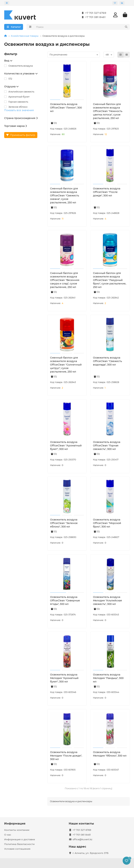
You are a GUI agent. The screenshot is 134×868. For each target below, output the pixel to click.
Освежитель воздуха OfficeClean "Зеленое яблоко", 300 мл (64, 523)
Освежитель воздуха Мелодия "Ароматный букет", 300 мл (64, 678)
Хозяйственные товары (25, 36)
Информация (15, 823)
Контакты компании (17, 830)
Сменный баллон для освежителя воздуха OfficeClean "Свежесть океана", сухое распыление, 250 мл (65, 196)
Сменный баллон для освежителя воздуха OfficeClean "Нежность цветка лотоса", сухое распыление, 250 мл (108, 111)
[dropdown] (7, 3)
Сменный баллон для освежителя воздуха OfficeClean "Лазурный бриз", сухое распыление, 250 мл (110, 280)
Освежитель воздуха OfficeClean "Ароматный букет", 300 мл (66, 446)
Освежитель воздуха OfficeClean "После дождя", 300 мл (107, 192)
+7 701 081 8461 (93, 17)
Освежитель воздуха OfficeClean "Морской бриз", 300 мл (107, 523)
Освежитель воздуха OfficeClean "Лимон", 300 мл (66, 108)
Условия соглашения (17, 849)
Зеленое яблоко (16, 107)
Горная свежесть (16, 102)
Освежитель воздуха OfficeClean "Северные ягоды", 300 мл (65, 601)
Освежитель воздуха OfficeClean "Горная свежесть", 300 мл (107, 446)
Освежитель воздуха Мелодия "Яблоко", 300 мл (110, 754)
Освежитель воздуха (18, 66)
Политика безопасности (19, 844)
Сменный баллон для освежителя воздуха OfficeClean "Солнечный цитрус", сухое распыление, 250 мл (66, 365)
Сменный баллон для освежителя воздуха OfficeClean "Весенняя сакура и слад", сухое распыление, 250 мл (65, 280)
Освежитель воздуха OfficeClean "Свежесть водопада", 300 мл (107, 361)
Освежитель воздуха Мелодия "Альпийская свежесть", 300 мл (107, 601)
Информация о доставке (20, 839)
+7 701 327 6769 (93, 13)
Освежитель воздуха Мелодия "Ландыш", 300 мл (108, 678)
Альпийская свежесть (19, 92)
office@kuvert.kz (82, 839)
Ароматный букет (17, 97)
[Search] (82, 27)
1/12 (8, 79)
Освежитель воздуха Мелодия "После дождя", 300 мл (66, 756)
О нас (8, 835)
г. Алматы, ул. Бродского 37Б (91, 853)
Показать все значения (19, 110)
